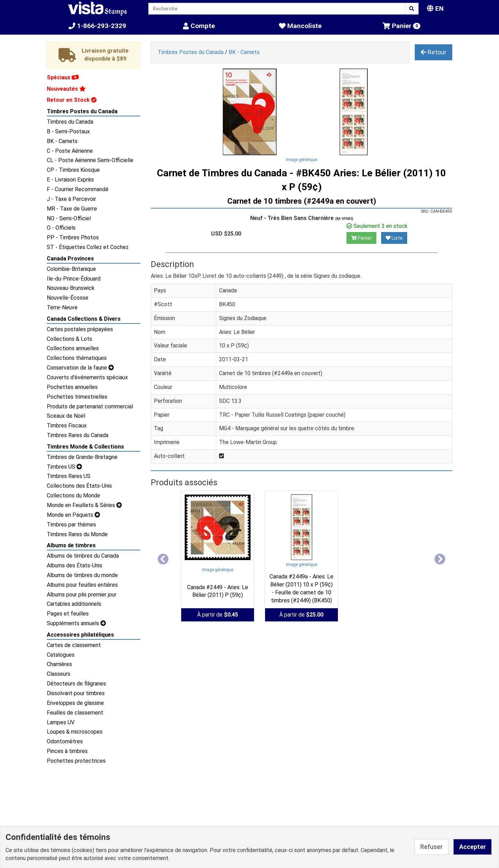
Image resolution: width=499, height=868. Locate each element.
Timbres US (64, 467)
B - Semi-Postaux (68, 131)
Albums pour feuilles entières (82, 585)
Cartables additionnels (74, 604)
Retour (434, 52)
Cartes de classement (74, 645)
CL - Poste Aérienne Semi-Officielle (90, 160)
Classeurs (59, 674)
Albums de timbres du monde (82, 575)
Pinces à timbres (67, 751)
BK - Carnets (62, 141)
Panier (361, 238)
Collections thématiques (77, 358)
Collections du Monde (73, 495)
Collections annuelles (73, 348)
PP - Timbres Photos (73, 237)
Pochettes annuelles (72, 387)
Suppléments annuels (76, 623)
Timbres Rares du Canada (78, 435)
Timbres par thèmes (71, 525)
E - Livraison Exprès (70, 180)
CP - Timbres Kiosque (73, 170)
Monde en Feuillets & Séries (84, 505)
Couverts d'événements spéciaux (87, 377)
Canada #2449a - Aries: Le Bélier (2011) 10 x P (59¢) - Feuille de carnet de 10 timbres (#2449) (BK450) (301, 588)
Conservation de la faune (80, 368)
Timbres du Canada (70, 122)
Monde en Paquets (73, 515)
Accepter (472, 847)
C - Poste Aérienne (70, 151)
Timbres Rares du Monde (77, 534)
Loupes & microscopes (75, 732)
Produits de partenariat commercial (90, 406)
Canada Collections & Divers (84, 319)
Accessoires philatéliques (80, 635)
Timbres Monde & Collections (85, 447)
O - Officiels (61, 228)
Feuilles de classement (75, 713)
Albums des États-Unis (75, 565)
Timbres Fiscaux (67, 426)
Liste (394, 238)
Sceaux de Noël (66, 416)
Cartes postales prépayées (80, 329)
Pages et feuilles (68, 614)
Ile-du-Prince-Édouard (74, 279)
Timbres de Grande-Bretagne (82, 457)
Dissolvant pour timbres (76, 693)
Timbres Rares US (69, 476)
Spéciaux (63, 77)
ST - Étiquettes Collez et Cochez (88, 247)
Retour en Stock (72, 100)
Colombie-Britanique (71, 269)
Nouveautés (66, 89)
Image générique (301, 160)
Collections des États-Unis (79, 486)
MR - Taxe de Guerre (72, 209)
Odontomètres (65, 741)
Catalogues (61, 655)
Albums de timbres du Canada (83, 556)
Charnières (59, 664)
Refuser (431, 847)
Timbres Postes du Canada (82, 111)
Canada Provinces (70, 259)
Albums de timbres (71, 545)
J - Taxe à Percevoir (71, 199)
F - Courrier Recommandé (78, 189)
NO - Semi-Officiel (69, 218)
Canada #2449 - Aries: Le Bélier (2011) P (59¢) (218, 591)
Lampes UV (61, 722)
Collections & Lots (69, 339)
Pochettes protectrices (76, 761)
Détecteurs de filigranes (76, 684)
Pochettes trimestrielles (77, 397)
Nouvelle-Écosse (68, 298)
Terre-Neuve (62, 307)
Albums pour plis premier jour (82, 595)
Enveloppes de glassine (75, 703)
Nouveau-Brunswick (71, 288)
